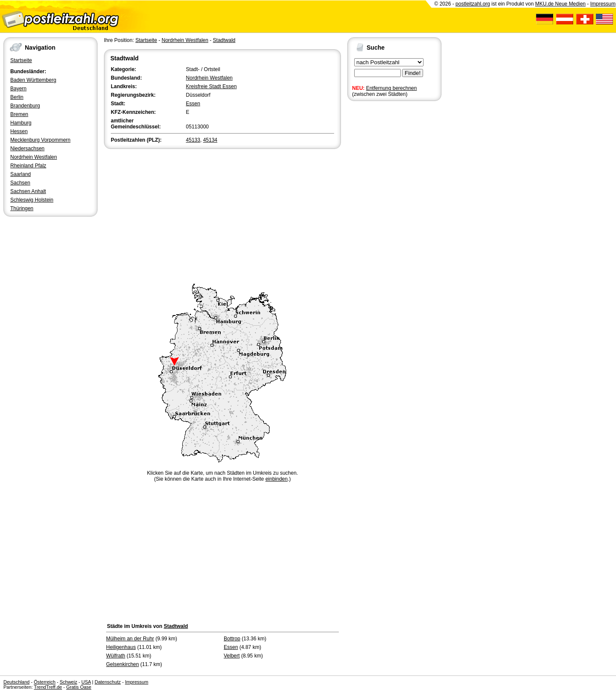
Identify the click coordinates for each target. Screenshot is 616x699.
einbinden (276, 479)
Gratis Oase (79, 687)
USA (86, 682)
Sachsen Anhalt (28, 191)
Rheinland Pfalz (28, 166)
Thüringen (22, 208)
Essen (193, 104)
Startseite (21, 60)
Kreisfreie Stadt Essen (212, 86)
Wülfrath (116, 656)
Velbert (232, 656)
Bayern (18, 89)
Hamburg (21, 123)
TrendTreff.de (48, 687)
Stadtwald (224, 40)
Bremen (19, 114)
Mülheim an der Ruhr (130, 639)
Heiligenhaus (121, 647)
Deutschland (16, 682)
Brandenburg (25, 106)
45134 (210, 140)
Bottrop (232, 639)
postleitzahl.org (473, 4)
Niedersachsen (27, 149)
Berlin (17, 97)
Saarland (21, 174)
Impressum (603, 4)
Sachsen (20, 183)
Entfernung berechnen (392, 88)
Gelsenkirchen (123, 664)
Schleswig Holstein (32, 200)
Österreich (45, 682)
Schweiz (68, 682)
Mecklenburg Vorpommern (40, 140)
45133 (193, 140)
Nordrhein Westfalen (34, 157)
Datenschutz (108, 682)
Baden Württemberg (33, 80)
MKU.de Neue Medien (560, 4)
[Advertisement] (222, 215)
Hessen (19, 131)
